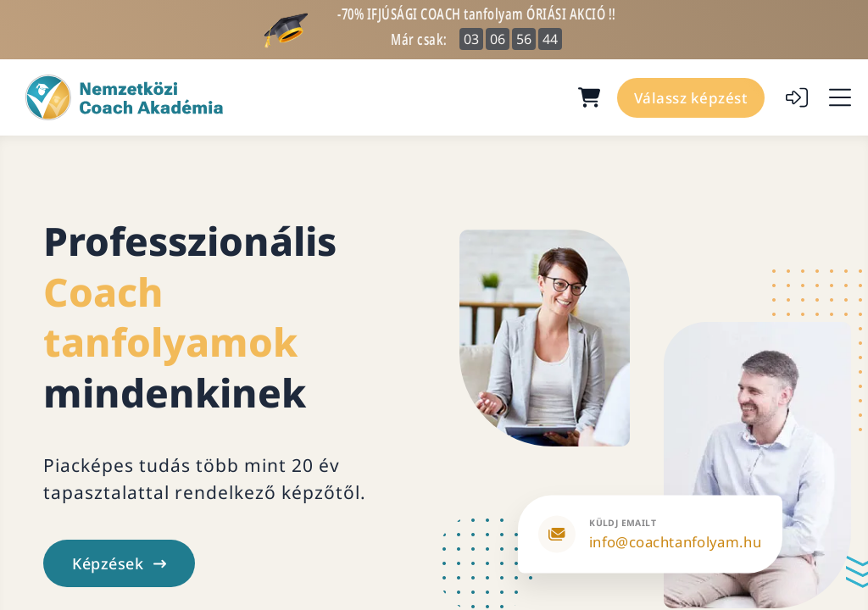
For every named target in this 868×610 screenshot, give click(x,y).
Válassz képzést (691, 98)
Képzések (119, 563)
